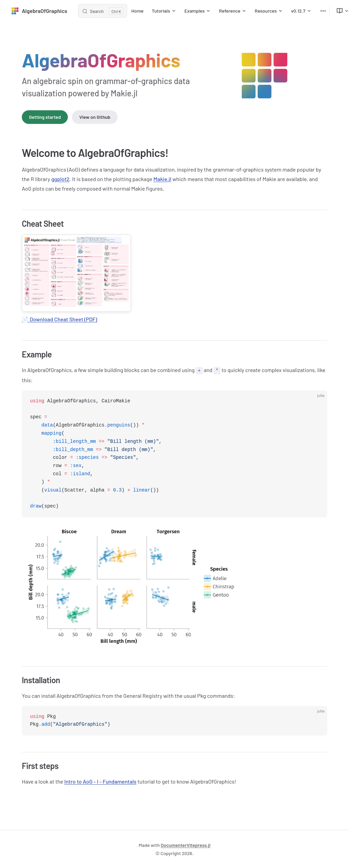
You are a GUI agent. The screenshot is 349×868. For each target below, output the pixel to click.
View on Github (95, 117)
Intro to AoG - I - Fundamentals (101, 781)
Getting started (45, 117)
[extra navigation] (323, 11)
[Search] (103, 11)
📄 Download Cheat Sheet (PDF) (59, 319)
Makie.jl (162, 179)
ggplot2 (60, 179)
